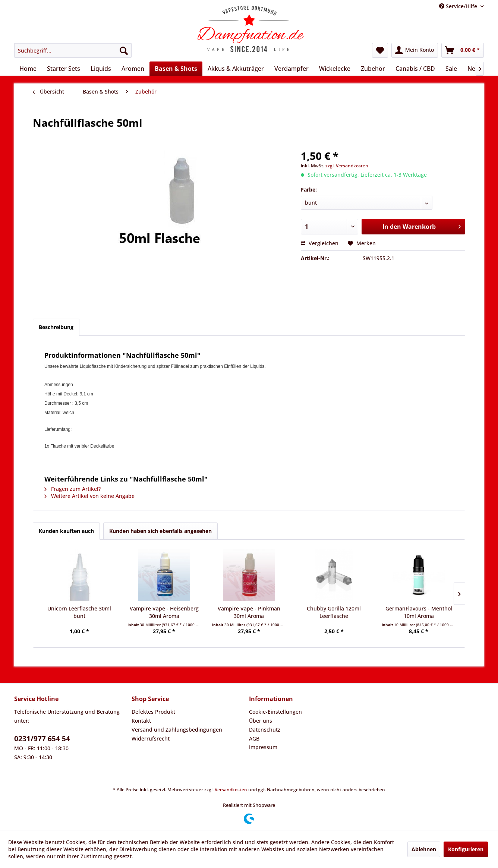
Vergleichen (320, 243)
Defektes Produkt (153, 712)
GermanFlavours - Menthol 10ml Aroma (419, 612)
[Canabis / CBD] (415, 69)
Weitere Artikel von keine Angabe (89, 496)
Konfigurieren (466, 849)
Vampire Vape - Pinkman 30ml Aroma (249, 612)
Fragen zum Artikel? (73, 489)
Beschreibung (56, 327)
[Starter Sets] (64, 69)
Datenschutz (265, 730)
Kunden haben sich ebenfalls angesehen (160, 531)
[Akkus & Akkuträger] (236, 69)
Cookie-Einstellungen (275, 712)
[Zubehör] (373, 69)
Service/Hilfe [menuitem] (459, 6)
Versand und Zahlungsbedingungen (177, 730)
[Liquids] (101, 69)
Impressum (263, 747)
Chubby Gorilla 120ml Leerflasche (334, 612)
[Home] (28, 69)
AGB (254, 738)
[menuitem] (73, 50)
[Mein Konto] (415, 50)
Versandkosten (231, 790)
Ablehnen (424, 849)
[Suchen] (124, 50)
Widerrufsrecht (151, 738)
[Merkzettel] (380, 50)
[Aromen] (133, 69)
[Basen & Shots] (176, 69)
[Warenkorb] (463, 50)
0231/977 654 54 (42, 739)
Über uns (261, 721)
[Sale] (451, 69)
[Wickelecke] (335, 69)
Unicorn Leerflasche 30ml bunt (79, 612)
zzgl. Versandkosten (347, 166)
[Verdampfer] (291, 69)
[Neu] (473, 69)
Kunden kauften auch (66, 531)
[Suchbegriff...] (73, 50)
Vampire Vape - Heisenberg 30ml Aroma (164, 612)
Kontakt (141, 721)
